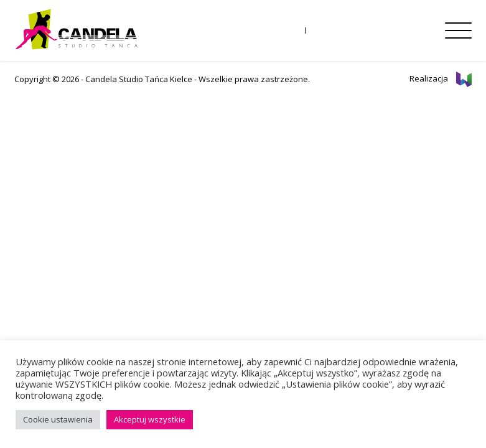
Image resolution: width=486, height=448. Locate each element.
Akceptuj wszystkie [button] (150, 419)
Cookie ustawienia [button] (58, 419)
